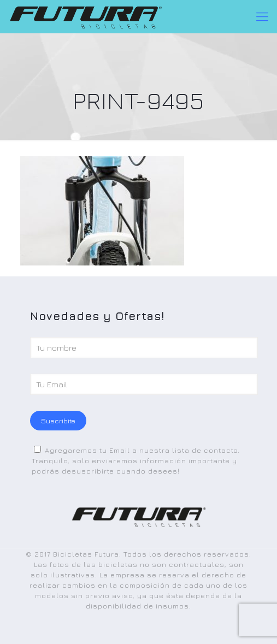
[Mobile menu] (262, 16)
